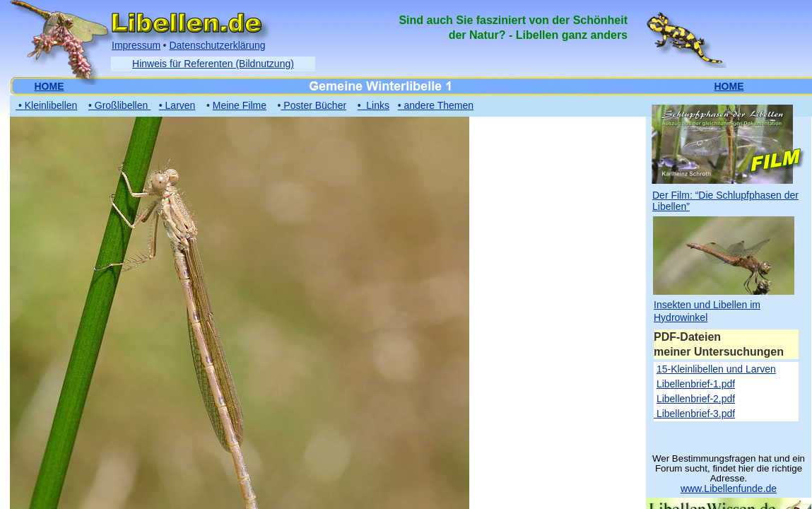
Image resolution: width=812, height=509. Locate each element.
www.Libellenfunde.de (729, 488)
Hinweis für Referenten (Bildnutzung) (213, 64)
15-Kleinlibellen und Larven (716, 369)
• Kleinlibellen (46, 105)
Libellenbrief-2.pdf (696, 399)
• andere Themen (436, 105)
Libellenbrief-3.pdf (694, 414)
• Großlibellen (119, 105)
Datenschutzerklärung (217, 45)
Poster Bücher (313, 105)
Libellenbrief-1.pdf (696, 384)
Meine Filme (240, 105)
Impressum (136, 45)
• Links (373, 105)
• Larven (177, 105)
